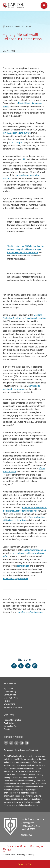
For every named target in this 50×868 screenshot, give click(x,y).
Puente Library (10, 692)
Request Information (13, 720)
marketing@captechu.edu (27, 805)
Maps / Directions (11, 698)
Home (9, 27)
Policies (7, 701)
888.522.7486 (26, 835)
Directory (8, 729)
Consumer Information (13, 707)
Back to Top (25, 864)
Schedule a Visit (11, 726)
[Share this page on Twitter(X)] (21, 666)
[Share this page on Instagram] (35, 666)
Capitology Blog (22, 27)
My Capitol (8, 689)
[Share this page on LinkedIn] (28, 666)
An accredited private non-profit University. (22, 750)
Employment (9, 704)
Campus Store (10, 695)
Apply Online (9, 723)
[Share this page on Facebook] (14, 666)
